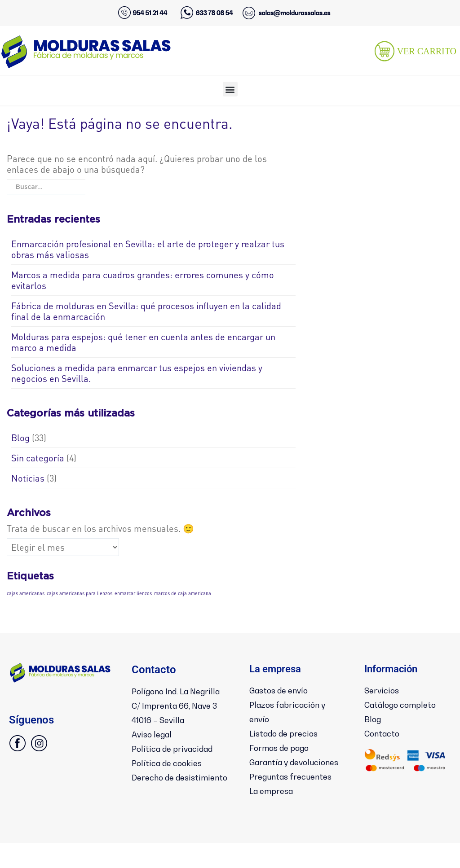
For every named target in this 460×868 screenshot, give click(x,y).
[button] (230, 89)
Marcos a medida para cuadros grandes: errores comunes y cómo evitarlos (143, 280)
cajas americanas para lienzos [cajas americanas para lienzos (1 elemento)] (80, 593)
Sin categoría (38, 458)
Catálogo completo (406, 704)
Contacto (385, 732)
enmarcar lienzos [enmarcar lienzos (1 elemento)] (133, 593)
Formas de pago (284, 746)
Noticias (28, 478)
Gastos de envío (284, 690)
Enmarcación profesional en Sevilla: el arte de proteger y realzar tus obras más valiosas (148, 249)
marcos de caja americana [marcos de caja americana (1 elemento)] (183, 593)
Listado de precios (289, 732)
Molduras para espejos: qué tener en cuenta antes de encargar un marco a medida (143, 342)
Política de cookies (172, 789)
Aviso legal (155, 761)
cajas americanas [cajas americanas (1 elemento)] (26, 593)
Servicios (384, 690)
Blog (20, 438)
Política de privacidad (178, 775)
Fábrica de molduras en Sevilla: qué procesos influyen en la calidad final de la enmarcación (146, 311)
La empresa (275, 802)
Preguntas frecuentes (296, 788)
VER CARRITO (427, 51)
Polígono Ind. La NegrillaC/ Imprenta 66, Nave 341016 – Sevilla (178, 719)
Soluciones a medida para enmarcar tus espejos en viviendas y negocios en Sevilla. (137, 373)
